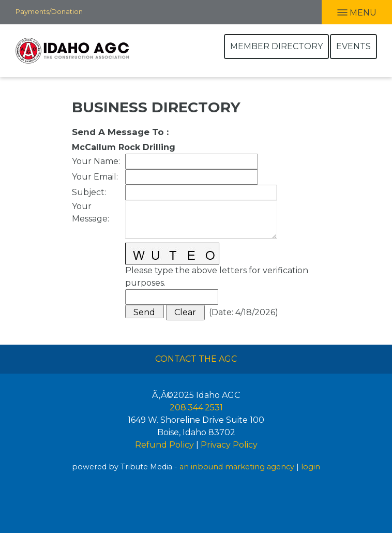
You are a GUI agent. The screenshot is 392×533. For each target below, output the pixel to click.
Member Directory (276, 46)
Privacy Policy (229, 445)
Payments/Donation (49, 11)
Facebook (91, 11)
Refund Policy (164, 445)
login (311, 467)
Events (353, 46)
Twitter (133, 11)
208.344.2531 (196, 408)
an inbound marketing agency (237, 467)
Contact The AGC (196, 359)
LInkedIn (111, 11)
